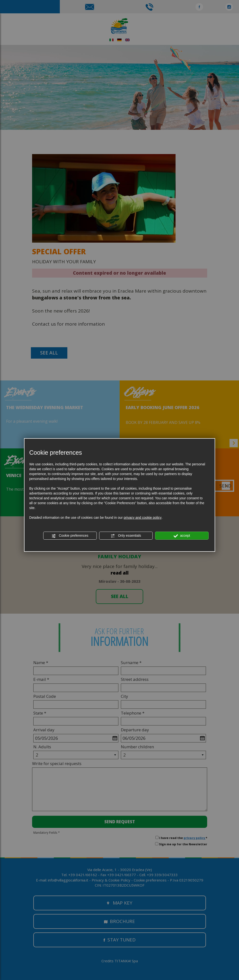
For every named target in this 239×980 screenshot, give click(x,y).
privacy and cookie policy (143, 518)
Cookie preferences (70, 536)
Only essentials (126, 536)
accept (182, 536)
